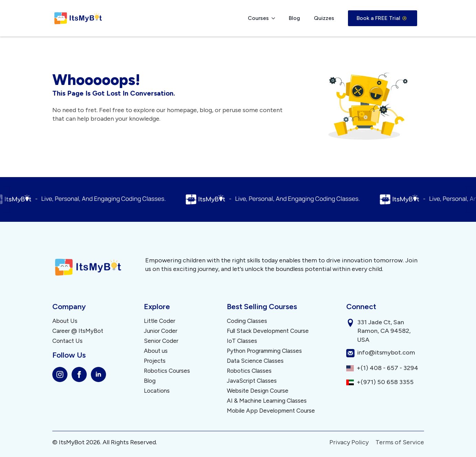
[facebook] (79, 374)
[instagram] (60, 374)
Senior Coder (161, 341)
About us (156, 351)
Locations (157, 391)
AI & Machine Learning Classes (267, 401)
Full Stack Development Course (268, 331)
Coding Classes (247, 321)
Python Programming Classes (264, 351)
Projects (155, 361)
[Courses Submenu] (275, 18)
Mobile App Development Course (271, 411)
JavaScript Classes (252, 381)
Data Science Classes (255, 361)
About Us (65, 321)
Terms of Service (400, 442)
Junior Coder (161, 331)
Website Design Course (258, 391)
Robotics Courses (167, 371)
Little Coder (160, 321)
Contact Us (67, 341)
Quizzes (324, 18)
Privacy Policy (349, 442)
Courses (258, 18)
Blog (294, 18)
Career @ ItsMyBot (78, 331)
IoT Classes (242, 341)
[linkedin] (98, 374)
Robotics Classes (249, 371)
